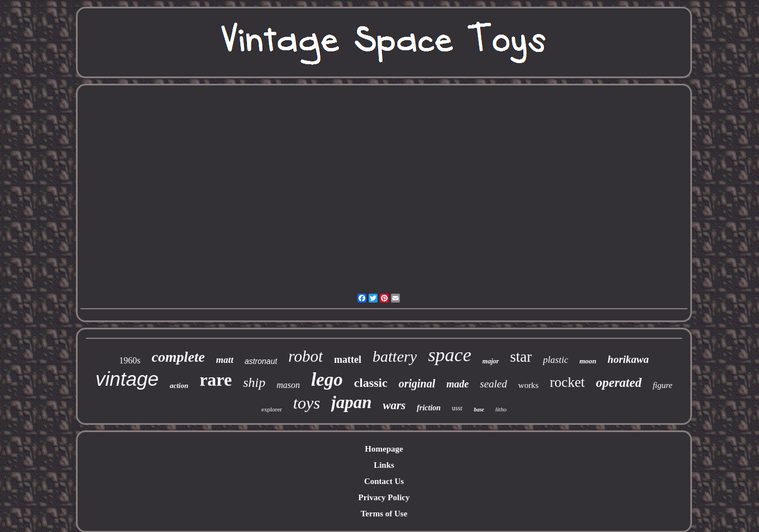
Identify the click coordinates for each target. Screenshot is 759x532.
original (417, 384)
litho (501, 409)
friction (429, 408)
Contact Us (384, 481)
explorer (272, 409)
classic (371, 383)
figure (663, 385)
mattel (348, 360)
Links (384, 465)
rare (216, 380)
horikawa (628, 359)
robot (305, 356)
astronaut (261, 361)
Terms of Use (384, 514)
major (491, 361)
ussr (457, 408)
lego (327, 380)
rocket (567, 382)
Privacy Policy (384, 497)
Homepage (384, 449)
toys (307, 403)
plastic (555, 360)
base (479, 409)
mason (288, 385)
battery (395, 356)
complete (178, 357)
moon (588, 361)
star (521, 357)
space (449, 355)
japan (351, 402)
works (529, 385)
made (457, 384)
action (179, 385)
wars (394, 405)
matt (225, 360)
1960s (130, 360)
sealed (493, 384)
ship (254, 382)
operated (619, 383)
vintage (127, 379)
